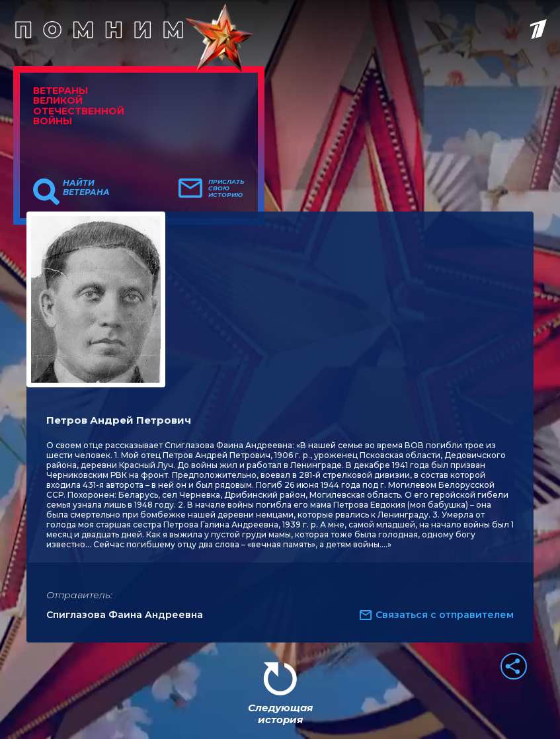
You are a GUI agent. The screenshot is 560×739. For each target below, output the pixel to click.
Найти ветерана (86, 188)
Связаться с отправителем (445, 615)
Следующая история (280, 714)
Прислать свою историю (226, 188)
